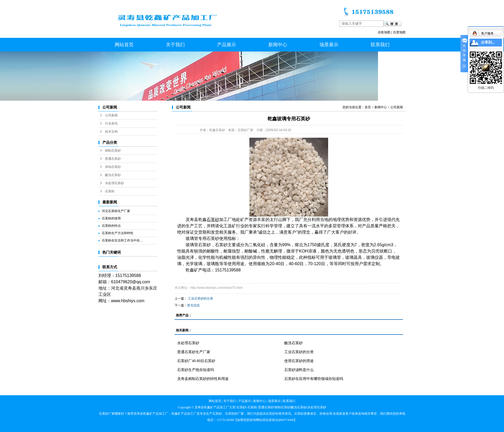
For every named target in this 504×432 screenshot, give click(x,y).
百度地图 (399, 32)
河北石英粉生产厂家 (116, 211)
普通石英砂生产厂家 (194, 352)
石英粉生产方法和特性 (118, 233)
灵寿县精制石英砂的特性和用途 (203, 379)
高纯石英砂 (113, 167)
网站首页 (124, 45)
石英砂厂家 (107, 414)
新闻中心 (278, 45)
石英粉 (110, 191)
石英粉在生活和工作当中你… (122, 240)
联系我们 (380, 45)
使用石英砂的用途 (299, 361)
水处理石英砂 (114, 183)
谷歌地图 (384, 32)
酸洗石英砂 (113, 175)
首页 (368, 107)
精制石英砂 (113, 151)
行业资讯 (111, 124)
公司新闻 (111, 115)
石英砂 (241, 407)
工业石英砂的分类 (201, 299)
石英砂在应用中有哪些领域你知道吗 (314, 379)
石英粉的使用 (111, 218)
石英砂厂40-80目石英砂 (196, 361)
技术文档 (111, 132)
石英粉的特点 (111, 226)
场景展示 (329, 45)
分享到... (488, 42)
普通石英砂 (113, 159)
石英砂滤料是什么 (299, 370)
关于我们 (175, 45)
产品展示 (227, 45)
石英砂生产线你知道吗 (196, 370)
